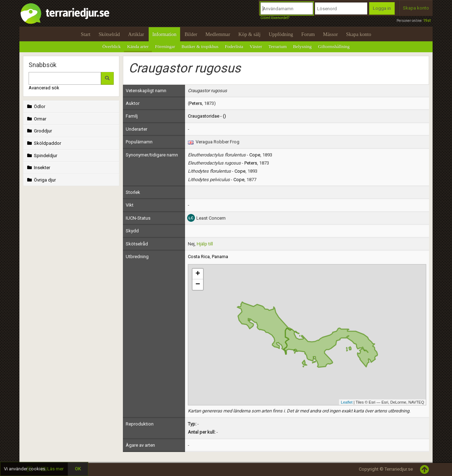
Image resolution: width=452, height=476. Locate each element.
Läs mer (55, 469)
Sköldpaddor (43, 143)
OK (78, 469)
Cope (255, 155)
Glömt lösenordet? (275, 18)
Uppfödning (281, 34)
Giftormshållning (334, 46)
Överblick (112, 46)
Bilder (191, 34)
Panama (220, 257)
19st (427, 21)
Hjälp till (205, 244)
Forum (308, 34)
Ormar (36, 119)
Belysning (302, 46)
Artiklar (136, 34)
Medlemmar (218, 34)
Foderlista (234, 46)
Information (164, 34)
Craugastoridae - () (207, 116)
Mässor (331, 34)
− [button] (198, 285)
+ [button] (198, 274)
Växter (256, 46)
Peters (196, 103)
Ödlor (35, 106)
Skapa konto (416, 8)
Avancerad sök (44, 88)
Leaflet (347, 402)
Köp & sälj (249, 34)
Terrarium (278, 46)
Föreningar (165, 46)
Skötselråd (109, 34)
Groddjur (39, 131)
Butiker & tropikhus (200, 46)
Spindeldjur (41, 156)
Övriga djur (41, 180)
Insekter (38, 168)
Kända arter (138, 46)
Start (86, 34)
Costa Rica (199, 257)
